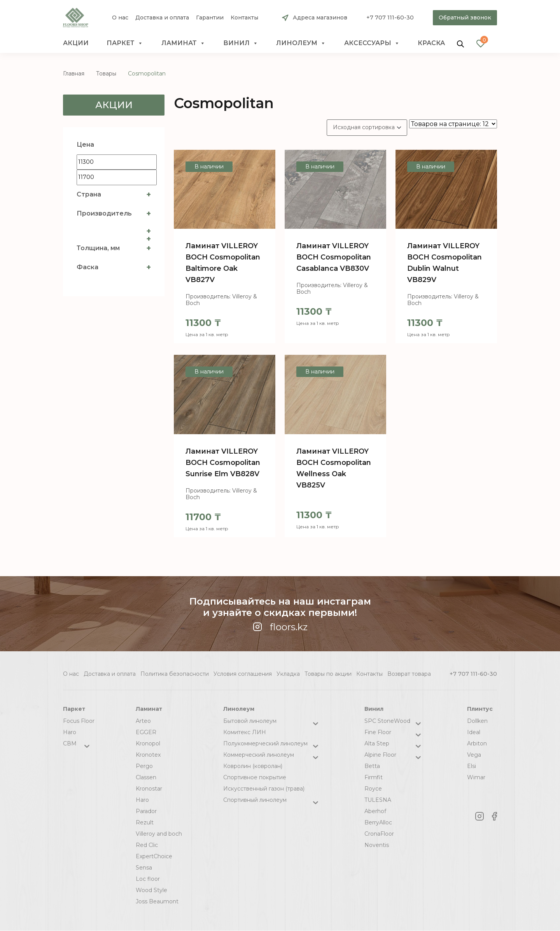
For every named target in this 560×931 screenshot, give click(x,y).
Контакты (244, 18)
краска (431, 43)
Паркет (125, 43)
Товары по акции (328, 674)
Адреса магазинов (320, 18)
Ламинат (183, 43)
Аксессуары (372, 43)
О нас (120, 18)
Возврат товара (409, 674)
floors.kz (280, 627)
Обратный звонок (465, 18)
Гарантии (210, 18)
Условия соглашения (243, 674)
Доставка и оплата (162, 18)
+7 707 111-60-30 (390, 18)
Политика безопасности (175, 674)
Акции (76, 43)
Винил (241, 43)
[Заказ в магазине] (367, 128)
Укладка (288, 674)
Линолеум (301, 43)
